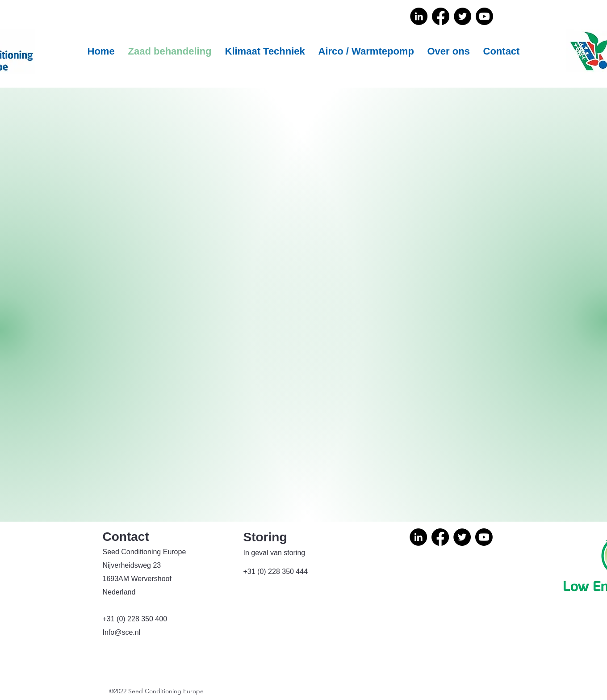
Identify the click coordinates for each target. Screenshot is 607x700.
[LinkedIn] (419, 16)
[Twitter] (463, 16)
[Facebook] (441, 16)
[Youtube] (484, 16)
